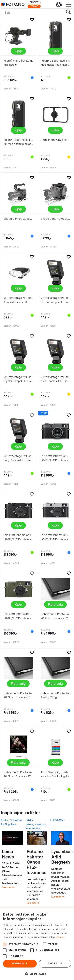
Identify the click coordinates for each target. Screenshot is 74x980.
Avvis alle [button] (55, 963)
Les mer (7, 887)
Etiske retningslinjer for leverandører (36, 824)
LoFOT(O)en (58, 820)
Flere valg (55, 605)
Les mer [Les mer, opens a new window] (60, 937)
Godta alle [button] (20, 963)
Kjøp (18, 51)
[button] (37, 974)
